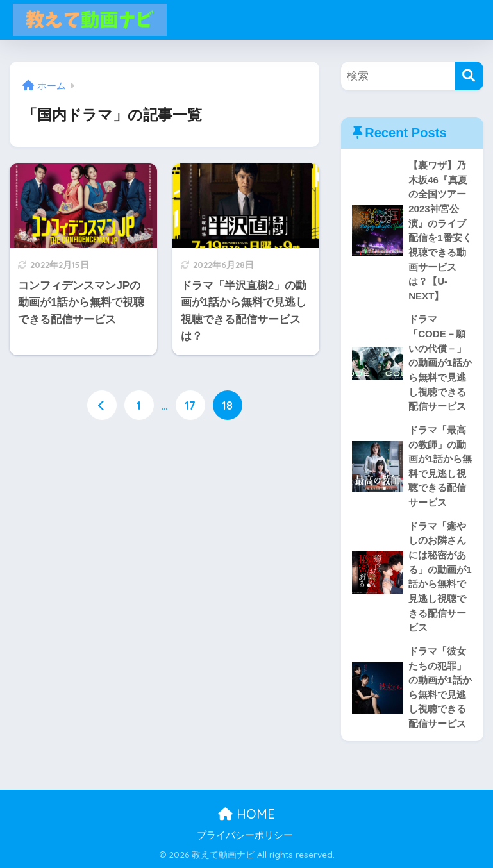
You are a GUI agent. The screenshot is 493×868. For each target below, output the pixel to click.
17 (190, 405)
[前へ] (102, 405)
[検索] (469, 76)
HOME (246, 814)
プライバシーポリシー (245, 835)
